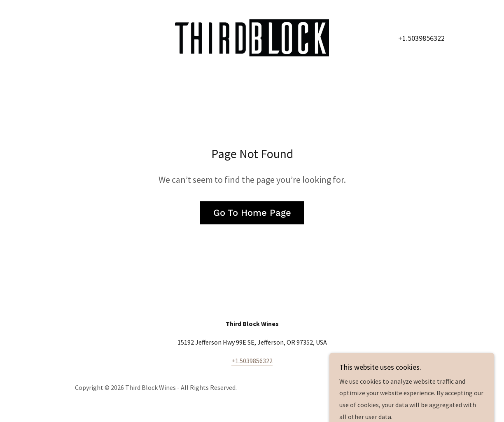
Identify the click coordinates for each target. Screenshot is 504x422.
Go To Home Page (252, 213)
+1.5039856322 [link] (421, 38)
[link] (252, 37)
